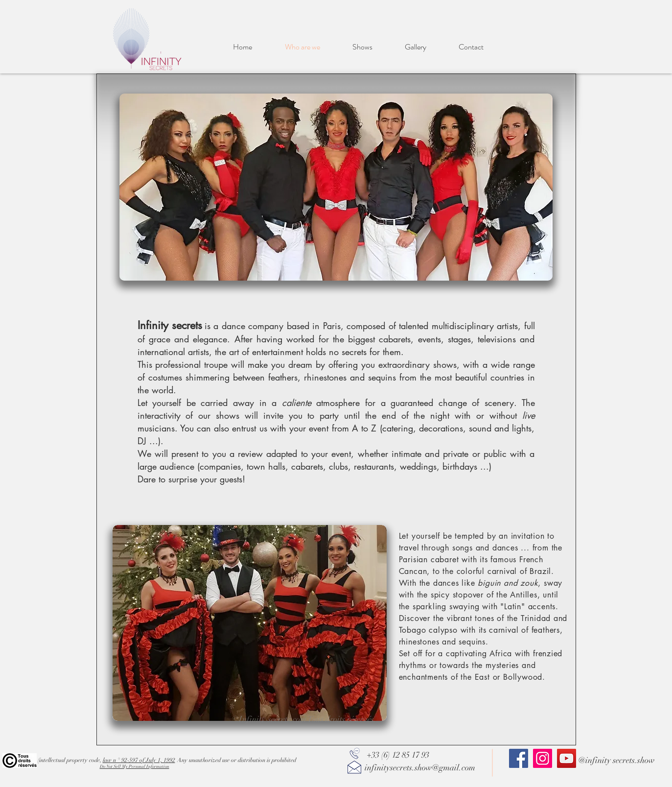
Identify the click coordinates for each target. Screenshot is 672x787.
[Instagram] (543, 758)
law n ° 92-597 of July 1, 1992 (139, 760)
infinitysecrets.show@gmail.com (420, 768)
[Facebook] (519, 758)
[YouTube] (567, 758)
